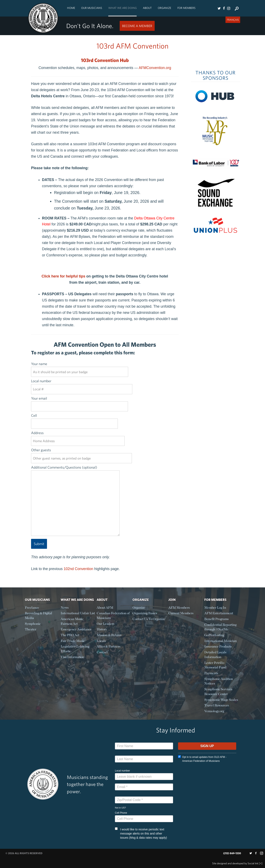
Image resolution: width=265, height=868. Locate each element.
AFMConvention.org (155, 68)
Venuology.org (214, 711)
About (147, 8)
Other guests (81, 454)
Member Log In (215, 608)
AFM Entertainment (219, 613)
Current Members (181, 613)
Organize (164, 8)
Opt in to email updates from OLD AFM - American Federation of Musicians (202, 759)
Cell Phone (121, 813)
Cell (74, 419)
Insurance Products (218, 646)
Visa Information (72, 657)
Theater (31, 629)
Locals (101, 641)
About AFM (105, 608)
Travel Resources (217, 705)
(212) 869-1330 (232, 853)
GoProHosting (214, 635)
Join (172, 600)
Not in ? (120, 808)
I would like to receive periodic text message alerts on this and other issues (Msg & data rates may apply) (141, 833)
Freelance (32, 608)
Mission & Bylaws (109, 635)
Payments (211, 673)
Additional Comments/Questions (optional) (75, 501)
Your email (79, 402)
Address (78, 437)
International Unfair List (78, 613)
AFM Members (179, 608)
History (102, 629)
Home (71, 8)
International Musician (220, 641)
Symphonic (33, 624)
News (65, 608)
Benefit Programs (216, 619)
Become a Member (137, 26)
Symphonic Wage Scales (221, 700)
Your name (80, 368)
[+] (261, 863)
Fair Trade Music (73, 641)
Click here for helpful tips (63, 276)
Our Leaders (105, 624)
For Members (186, 8)
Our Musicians (92, 8)
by (235, 863)
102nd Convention (78, 569)
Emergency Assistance (76, 629)
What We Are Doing (122, 8)
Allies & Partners (108, 646)
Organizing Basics (145, 613)
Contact (102, 652)
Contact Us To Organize (149, 619)
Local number (82, 385)
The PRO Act (70, 635)
